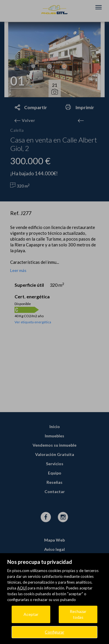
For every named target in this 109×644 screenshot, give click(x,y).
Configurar (54, 632)
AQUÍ (22, 588)
